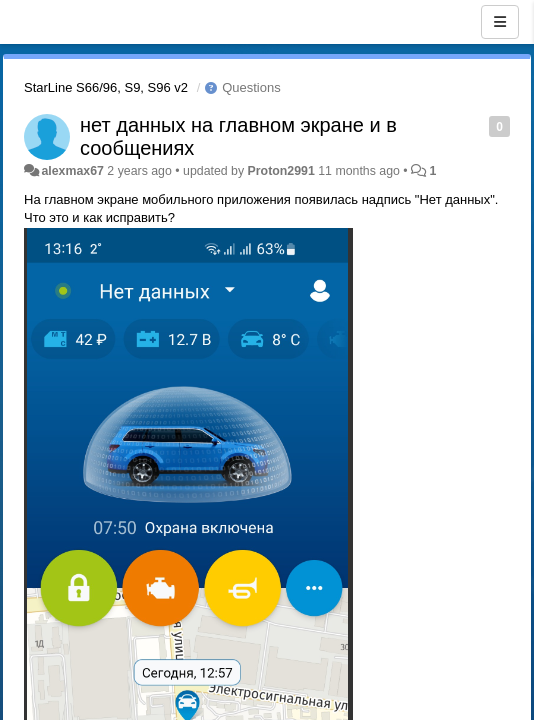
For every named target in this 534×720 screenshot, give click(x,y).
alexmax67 (72, 171)
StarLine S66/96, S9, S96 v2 (106, 87)
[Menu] (500, 22)
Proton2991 (281, 171)
